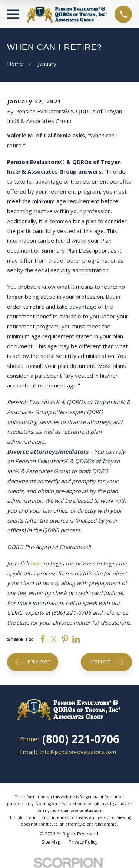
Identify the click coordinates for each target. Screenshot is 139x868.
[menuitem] (51, 842)
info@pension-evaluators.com (78, 752)
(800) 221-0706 (81, 739)
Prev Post (32, 662)
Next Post (107, 662)
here (36, 563)
